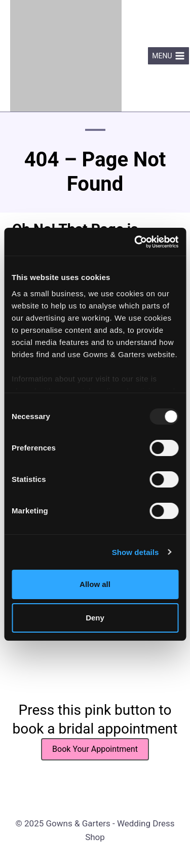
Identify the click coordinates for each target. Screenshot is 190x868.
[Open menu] (168, 56)
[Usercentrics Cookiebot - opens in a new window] (135, 242)
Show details (136, 552)
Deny (95, 618)
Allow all (95, 584)
